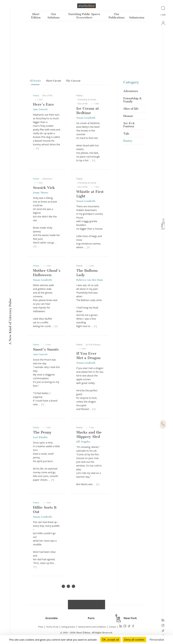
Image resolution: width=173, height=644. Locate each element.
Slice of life (47, 96)
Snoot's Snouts (46, 349)
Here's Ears (43, 104)
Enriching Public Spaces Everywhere (84, 16)
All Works (35, 81)
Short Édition (36, 16)
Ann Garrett (40, 109)
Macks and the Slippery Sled (89, 434)
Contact (113, 627)
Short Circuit (53, 81)
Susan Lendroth (86, 118)
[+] (37, 148)
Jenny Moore (41, 193)
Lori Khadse (40, 437)
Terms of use (52, 627)
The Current (73, 81)
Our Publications (117, 16)
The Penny (42, 432)
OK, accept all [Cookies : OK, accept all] (110, 640)
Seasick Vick (44, 188)
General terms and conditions (92, 627)
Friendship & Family (87, 100)
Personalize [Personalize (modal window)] (157, 640)
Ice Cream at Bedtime (88, 111)
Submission (137, 18)
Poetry (36, 96)
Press (41, 627)
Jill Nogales (83, 442)
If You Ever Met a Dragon (88, 356)
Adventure (47, 179)
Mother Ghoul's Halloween (47, 273)
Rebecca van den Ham (90, 280)
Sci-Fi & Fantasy (93, 345)
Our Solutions (54, 16)
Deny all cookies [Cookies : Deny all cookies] (134, 640)
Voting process (68, 627)
